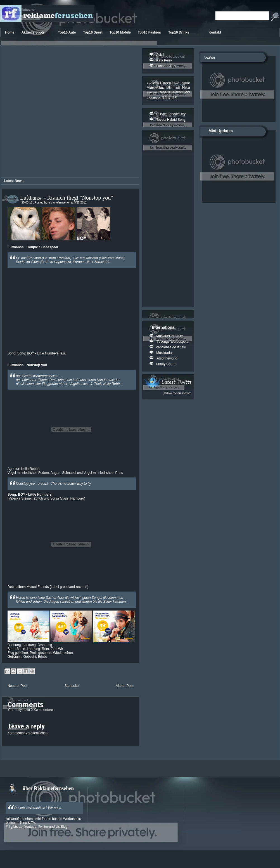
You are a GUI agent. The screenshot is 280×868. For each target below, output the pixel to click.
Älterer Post (124, 686)
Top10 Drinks (179, 32)
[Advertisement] (61, 112)
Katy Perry (164, 60)
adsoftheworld (167, 358)
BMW (156, 83)
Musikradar (164, 353)
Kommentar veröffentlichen (28, 733)
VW (187, 92)
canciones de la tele (171, 347)
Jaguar (185, 83)
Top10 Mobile (121, 32)
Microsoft (174, 88)
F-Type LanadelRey (171, 114)
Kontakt (215, 32)
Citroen (166, 83)
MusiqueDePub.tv (169, 336)
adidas (169, 97)
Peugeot (152, 92)
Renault (165, 92)
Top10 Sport (93, 32)
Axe (149, 83)
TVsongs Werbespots (172, 342)
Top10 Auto (67, 32)
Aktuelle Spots (34, 32)
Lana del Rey (166, 66)
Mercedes (156, 87)
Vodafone (154, 98)
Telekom (178, 92)
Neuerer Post (17, 686)
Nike (186, 87)
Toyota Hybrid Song (171, 120)
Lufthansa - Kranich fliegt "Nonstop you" (67, 198)
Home (10, 32)
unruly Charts (166, 364)
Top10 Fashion (150, 32)
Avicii (160, 55)
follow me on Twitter (177, 393)
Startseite (72, 686)
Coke (176, 83)
